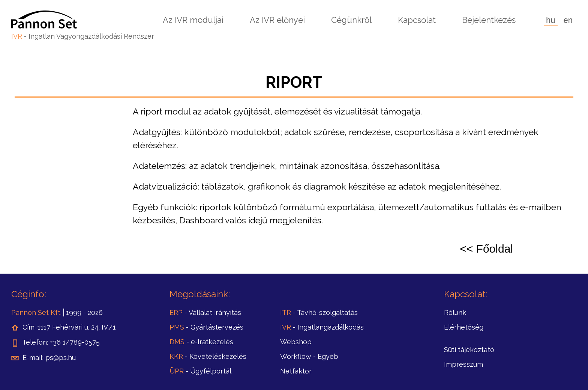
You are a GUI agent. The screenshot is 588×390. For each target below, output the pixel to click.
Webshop (296, 342)
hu (550, 20)
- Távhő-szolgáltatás (319, 312)
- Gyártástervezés (206, 327)
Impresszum (463, 364)
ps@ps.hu (61, 358)
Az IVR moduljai (193, 20)
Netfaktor (296, 371)
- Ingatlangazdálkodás (322, 327)
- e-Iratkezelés (201, 342)
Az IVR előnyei (277, 20)
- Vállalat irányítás (205, 312)
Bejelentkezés (489, 20)
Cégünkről (351, 20)
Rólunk (455, 312)
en (568, 20)
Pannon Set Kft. (36, 312)
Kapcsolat (417, 20)
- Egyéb (309, 356)
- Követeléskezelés (208, 356)
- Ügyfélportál (200, 371)
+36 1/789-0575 (75, 342)
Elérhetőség (464, 327)
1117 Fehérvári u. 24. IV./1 (77, 327)
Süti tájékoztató (469, 350)
